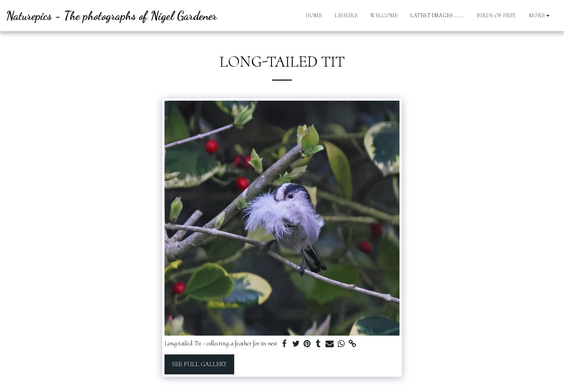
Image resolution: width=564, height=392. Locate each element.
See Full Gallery (199, 364)
